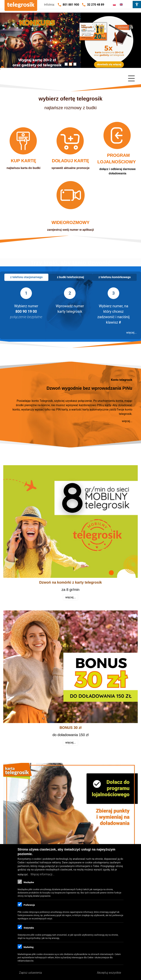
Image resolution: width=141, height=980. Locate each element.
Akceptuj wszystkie (109, 973)
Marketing (29, 947)
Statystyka (29, 928)
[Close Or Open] (70, 78)
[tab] (26, 277)
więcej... (131, 333)
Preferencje (29, 905)
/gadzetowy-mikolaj (70, 42)
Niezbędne (29, 882)
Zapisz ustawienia (30, 973)
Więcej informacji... (42, 874)
